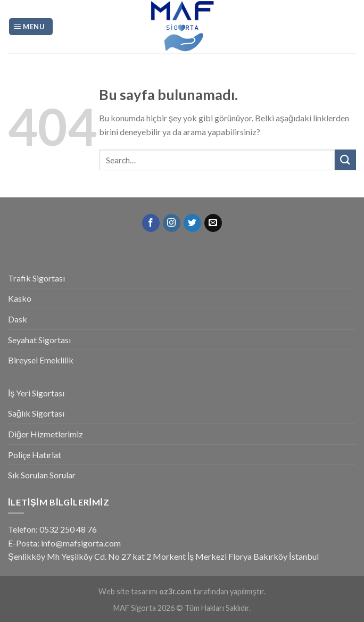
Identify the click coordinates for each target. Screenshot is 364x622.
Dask (18, 319)
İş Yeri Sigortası (36, 393)
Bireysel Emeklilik (41, 360)
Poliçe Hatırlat (35, 455)
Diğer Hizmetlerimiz (45, 434)
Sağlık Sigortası (36, 413)
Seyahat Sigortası (39, 340)
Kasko (20, 298)
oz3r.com (175, 591)
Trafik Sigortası (36, 278)
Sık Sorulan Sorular (42, 475)
